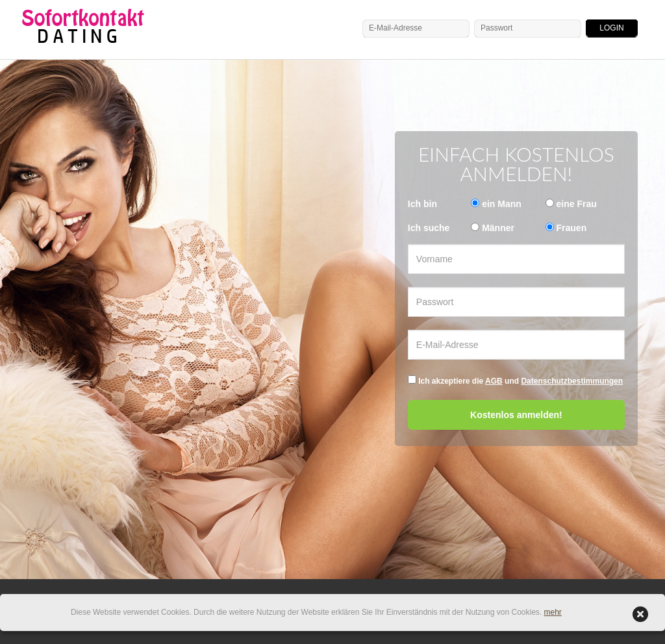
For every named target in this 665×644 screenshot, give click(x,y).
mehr (553, 612)
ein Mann (502, 204)
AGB (494, 381)
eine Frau (577, 204)
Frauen (572, 228)
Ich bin (422, 204)
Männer (498, 228)
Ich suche (429, 228)
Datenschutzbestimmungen (572, 381)
